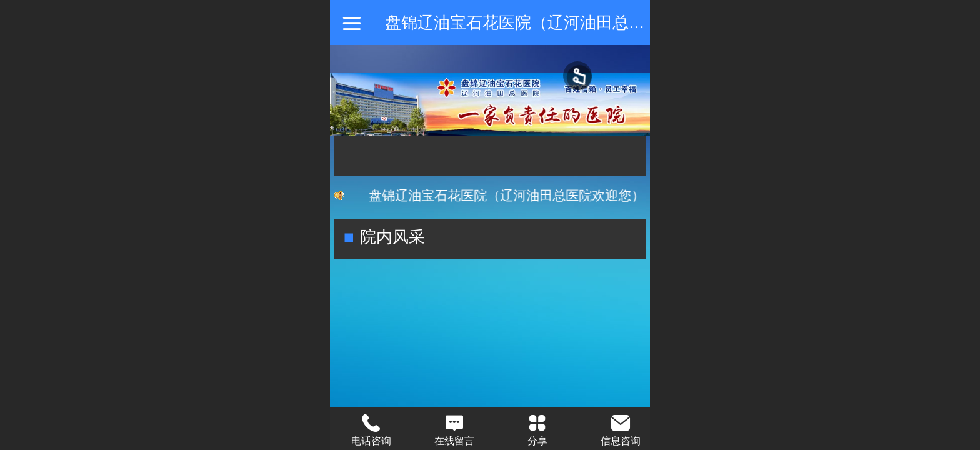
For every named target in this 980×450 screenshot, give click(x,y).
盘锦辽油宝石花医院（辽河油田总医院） (531, 22)
